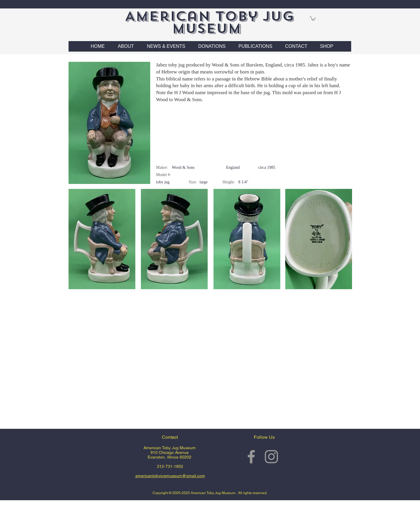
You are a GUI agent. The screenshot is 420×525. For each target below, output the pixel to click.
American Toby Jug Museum (209, 22)
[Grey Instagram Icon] (271, 457)
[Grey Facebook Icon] (251, 457)
